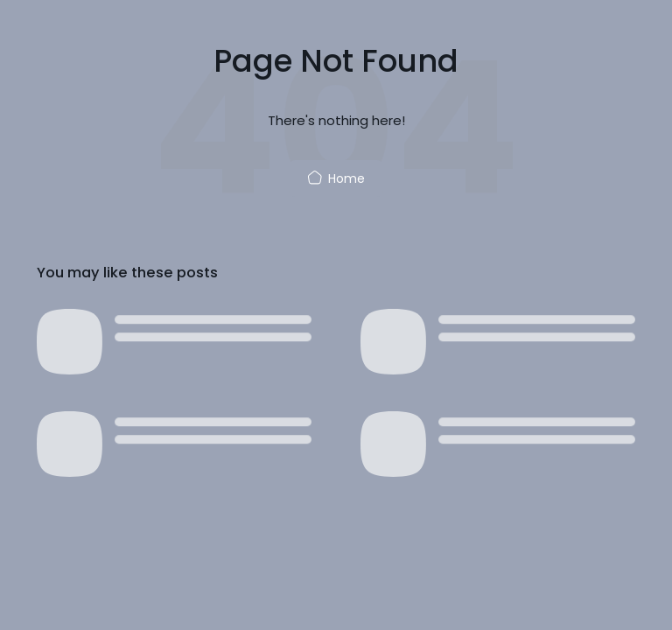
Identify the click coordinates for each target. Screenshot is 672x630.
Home (336, 178)
